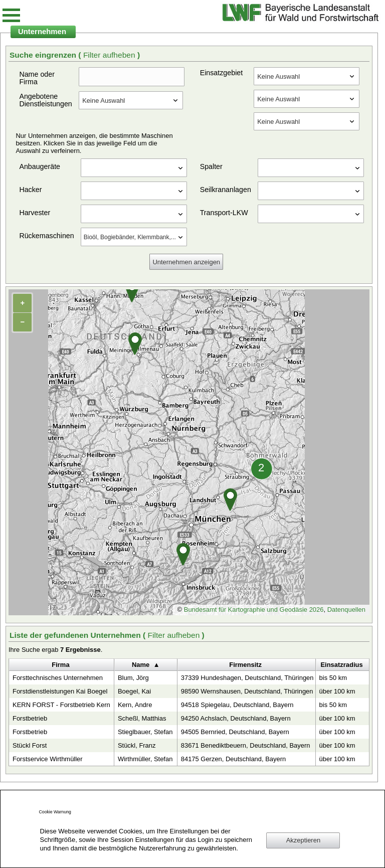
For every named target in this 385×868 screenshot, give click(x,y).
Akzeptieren (303, 840)
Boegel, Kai (134, 691)
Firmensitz (245, 665)
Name (141, 665)
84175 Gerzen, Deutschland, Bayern (234, 759)
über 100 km (337, 691)
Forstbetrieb (30, 718)
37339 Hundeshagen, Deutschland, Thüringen (247, 678)
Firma (60, 665)
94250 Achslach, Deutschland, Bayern (236, 718)
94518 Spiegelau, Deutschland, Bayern (237, 705)
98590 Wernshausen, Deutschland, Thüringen (247, 691)
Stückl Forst (30, 745)
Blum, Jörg (133, 678)
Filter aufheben (110, 55)
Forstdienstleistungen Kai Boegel (60, 691)
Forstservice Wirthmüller (48, 759)
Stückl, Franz (137, 745)
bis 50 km (333, 678)
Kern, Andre (135, 705)
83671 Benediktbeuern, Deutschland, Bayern (246, 745)
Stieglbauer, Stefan (145, 732)
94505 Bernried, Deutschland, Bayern (235, 732)
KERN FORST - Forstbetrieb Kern (61, 705)
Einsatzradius (341, 665)
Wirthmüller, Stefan (145, 759)
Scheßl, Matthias (142, 718)
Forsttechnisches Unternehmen (58, 678)
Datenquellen (346, 610)
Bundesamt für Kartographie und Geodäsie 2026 (254, 610)
